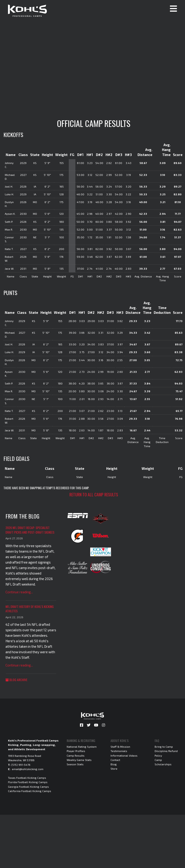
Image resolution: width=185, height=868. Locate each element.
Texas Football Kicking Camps (27, 778)
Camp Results (76, 755)
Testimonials (119, 751)
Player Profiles (76, 751)
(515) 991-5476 (21, 765)
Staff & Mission (120, 747)
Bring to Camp (164, 747)
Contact (115, 760)
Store (114, 769)
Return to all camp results (94, 494)
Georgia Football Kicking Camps (28, 787)
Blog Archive (16, 680)
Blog (114, 764)
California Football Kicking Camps (30, 791)
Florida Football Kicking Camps (28, 782)
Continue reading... (19, 592)
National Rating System (82, 747)
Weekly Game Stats (79, 760)
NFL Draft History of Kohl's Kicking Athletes (30, 609)
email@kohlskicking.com (28, 769)
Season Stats (75, 764)
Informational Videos (124, 755)
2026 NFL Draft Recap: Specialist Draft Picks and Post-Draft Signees (30, 530)
